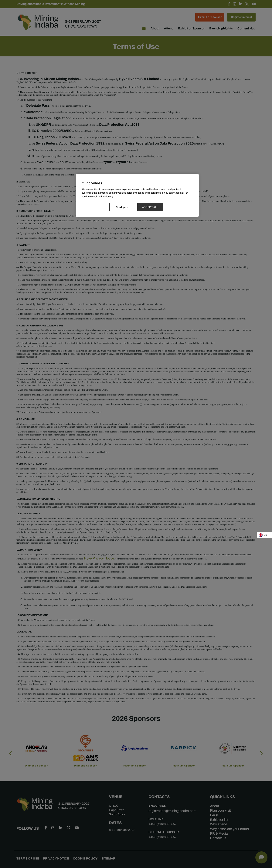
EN (263, 535)
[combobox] (264, 535)
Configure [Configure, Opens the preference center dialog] (122, 207)
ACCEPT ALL (150, 207)
